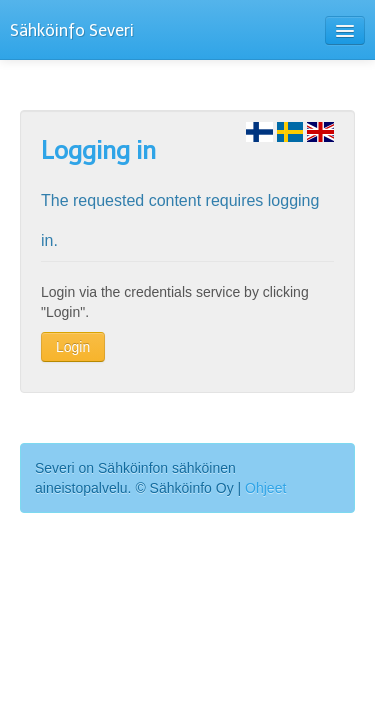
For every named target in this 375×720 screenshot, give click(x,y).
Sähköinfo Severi (72, 30)
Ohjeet (265, 488)
